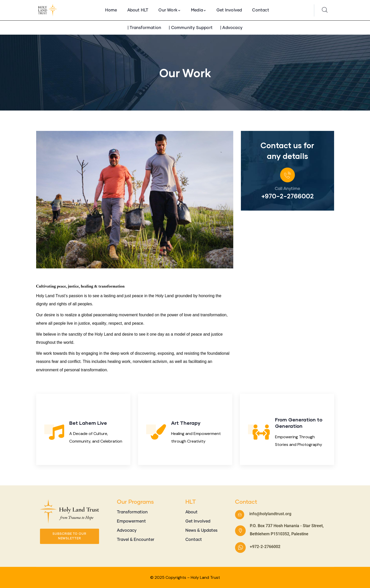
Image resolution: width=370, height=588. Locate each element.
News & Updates (201, 530)
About (191, 512)
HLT (191, 502)
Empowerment (131, 521)
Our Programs (135, 502)
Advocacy (127, 530)
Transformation (132, 512)
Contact (194, 540)
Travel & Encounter (136, 540)
